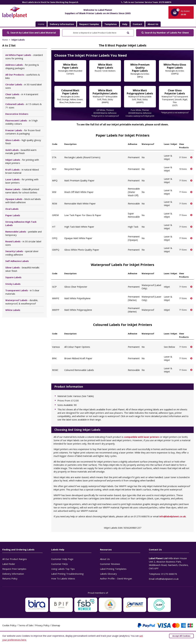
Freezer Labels (23, 132)
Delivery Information (13, 574)
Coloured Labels (24, 106)
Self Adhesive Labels (17, 261)
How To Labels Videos (63, 578)
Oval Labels (12, 209)
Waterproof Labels (22, 302)
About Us (105, 559)
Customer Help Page (62, 559)
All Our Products (23, 76)
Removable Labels (24, 233)
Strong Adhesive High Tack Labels (21, 223)
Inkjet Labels (18, 40)
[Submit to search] (128, 32)
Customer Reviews (110, 564)
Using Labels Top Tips (63, 569)
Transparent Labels (22, 292)
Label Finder (9, 564)
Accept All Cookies (181, 636)
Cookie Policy (9, 625)
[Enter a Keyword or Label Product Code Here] (98, 33)
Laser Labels (22, 181)
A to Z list (9, 45)
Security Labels (22, 253)
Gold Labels (21, 152)
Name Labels (22, 191)
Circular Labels (24, 86)
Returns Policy (10, 578)
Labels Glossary (108, 574)
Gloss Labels (23, 142)
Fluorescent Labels (22, 122)
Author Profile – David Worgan (116, 578)
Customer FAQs (59, 564)
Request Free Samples (14, 569)
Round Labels (23, 243)
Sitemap (56, 625)
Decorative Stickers (17, 114)
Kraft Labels (22, 171)
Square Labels (13, 277)
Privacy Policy (42, 625)
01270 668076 (169, 574)
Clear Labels (22, 96)
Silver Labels (22, 269)
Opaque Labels (23, 201)
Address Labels (22, 66)
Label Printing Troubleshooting (67, 574)
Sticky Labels (13, 284)
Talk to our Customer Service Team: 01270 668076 (146, 2)
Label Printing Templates (113, 569)
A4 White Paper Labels (24, 57)
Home (41, 24)
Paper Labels (13, 215)
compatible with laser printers (142, 437)
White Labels (13, 310)
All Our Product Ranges (15, 559)
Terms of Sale (26, 625)
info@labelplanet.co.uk (172, 516)
